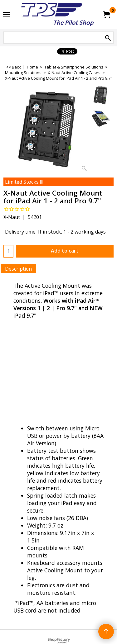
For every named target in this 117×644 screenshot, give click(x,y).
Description (18, 269)
